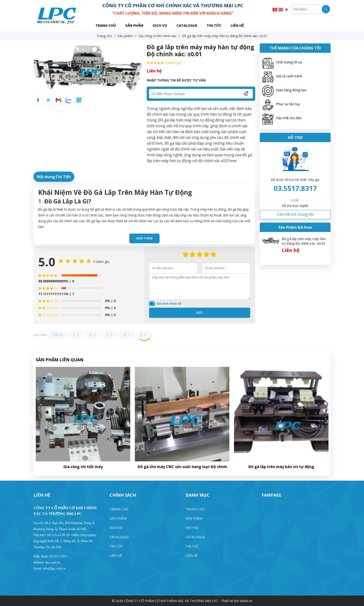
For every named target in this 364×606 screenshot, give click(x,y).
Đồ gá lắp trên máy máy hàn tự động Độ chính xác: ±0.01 (304, 241)
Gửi (200, 313)
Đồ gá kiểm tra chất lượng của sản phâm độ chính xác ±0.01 (83, 467)
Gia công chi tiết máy (182, 467)
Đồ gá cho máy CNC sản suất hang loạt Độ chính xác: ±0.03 (281, 467)
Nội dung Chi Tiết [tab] (54, 177)
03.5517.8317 (295, 188)
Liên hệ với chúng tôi (295, 214)
